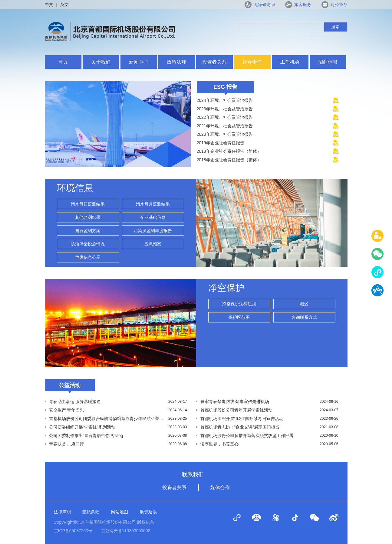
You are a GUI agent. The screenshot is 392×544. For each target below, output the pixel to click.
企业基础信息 (153, 217)
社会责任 (252, 62)
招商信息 (328, 62)
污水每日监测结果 (88, 204)
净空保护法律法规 (239, 304)
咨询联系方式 (304, 317)
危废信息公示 (88, 257)
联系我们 (193, 475)
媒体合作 (220, 487)
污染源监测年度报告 (153, 231)
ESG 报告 (225, 87)
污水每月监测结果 (153, 204)
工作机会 (290, 62)
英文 (64, 5)
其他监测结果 (88, 217)
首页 (63, 62)
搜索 (335, 27)
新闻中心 (139, 62)
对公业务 (339, 5)
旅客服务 (303, 5)
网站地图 (120, 512)
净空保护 (226, 288)
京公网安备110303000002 (125, 531)
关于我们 (101, 62)
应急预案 (153, 244)
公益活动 (70, 385)
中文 (49, 5)
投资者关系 (214, 62)
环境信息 (75, 188)
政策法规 (176, 62)
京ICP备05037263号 (73, 531)
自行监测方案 (88, 231)
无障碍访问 (264, 5)
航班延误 (148, 512)
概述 (304, 304)
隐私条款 (91, 512)
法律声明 (62, 512)
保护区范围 (239, 317)
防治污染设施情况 (88, 244)
